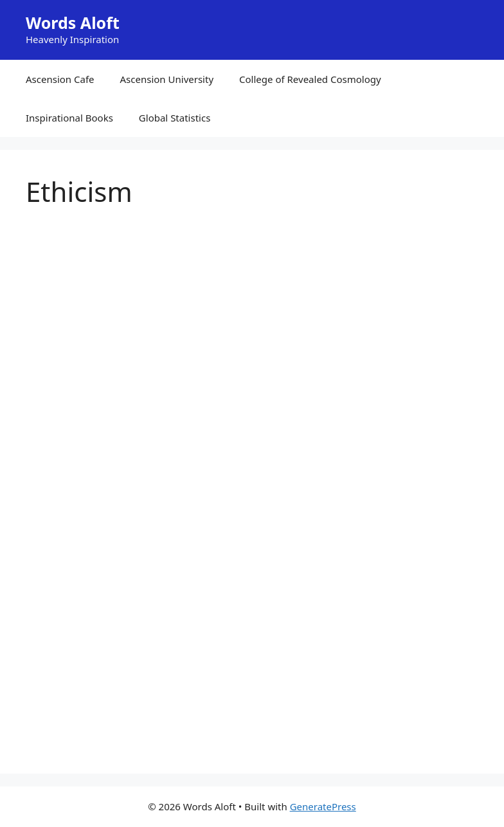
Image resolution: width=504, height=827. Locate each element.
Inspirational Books (69, 118)
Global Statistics (175, 118)
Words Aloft (73, 23)
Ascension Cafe (60, 79)
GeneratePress (323, 806)
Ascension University (167, 79)
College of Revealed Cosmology (310, 79)
